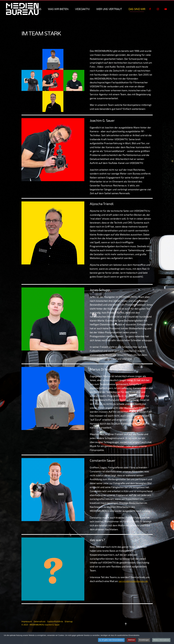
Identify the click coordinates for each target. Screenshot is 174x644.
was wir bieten (58, 9)
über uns (35, 9)
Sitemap (69, 621)
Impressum (27, 621)
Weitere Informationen (161, 640)
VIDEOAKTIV (82, 9)
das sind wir (137, 9)
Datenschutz (40, 621)
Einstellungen (144, 640)
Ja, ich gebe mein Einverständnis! (111, 640)
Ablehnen (131, 640)
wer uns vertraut (109, 9)
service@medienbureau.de (133, 581)
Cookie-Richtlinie (55, 621)
